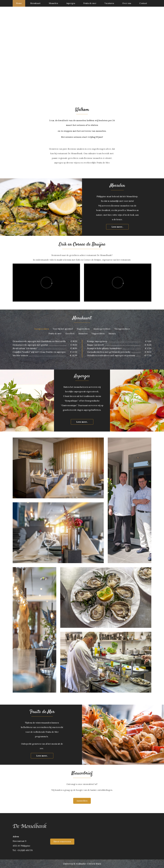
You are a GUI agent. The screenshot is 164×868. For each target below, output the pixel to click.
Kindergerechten (102, 329)
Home (19, 3)
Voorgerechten (42, 329)
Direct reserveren (62, 841)
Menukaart (35, 3)
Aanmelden (82, 801)
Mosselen (53, 3)
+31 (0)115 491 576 (25, 850)
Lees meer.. (117, 227)
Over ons (127, 3)
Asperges (71, 3)
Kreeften (70, 334)
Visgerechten (98, 334)
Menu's (112, 334)
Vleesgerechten (122, 329)
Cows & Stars (94, 864)
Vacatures (109, 3)
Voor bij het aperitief (63, 329)
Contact (143, 3)
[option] (82, 54)
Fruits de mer (90, 3)
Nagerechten (83, 329)
